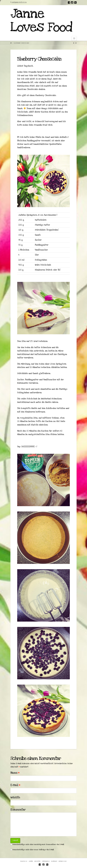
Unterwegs (46, 861)
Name (15, 773)
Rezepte (38, 861)
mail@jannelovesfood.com (19, 2)
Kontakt (54, 861)
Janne (31, 861)
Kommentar (18, 810)
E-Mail (15, 785)
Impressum (63, 861)
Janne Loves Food (41, 20)
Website (15, 797)
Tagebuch (24, 861)
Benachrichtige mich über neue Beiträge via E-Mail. (33, 850)
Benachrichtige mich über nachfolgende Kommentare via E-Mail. (38, 844)
